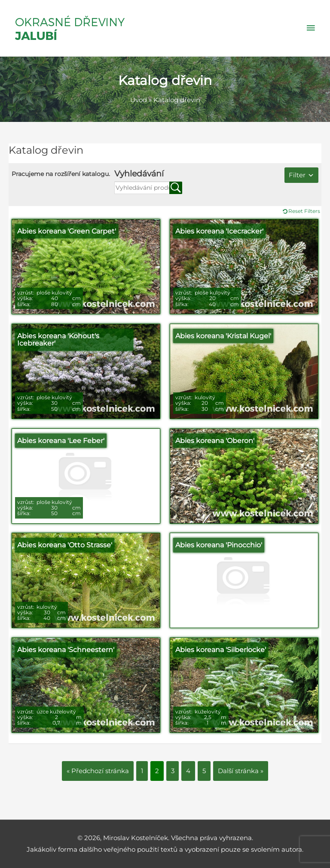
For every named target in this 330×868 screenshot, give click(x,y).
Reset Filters (304, 211)
